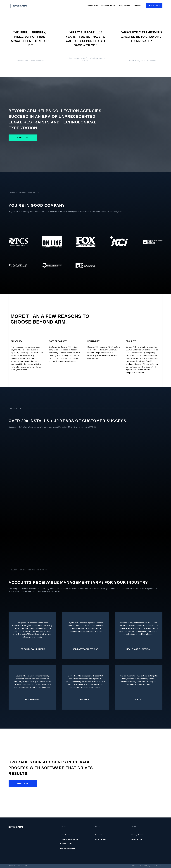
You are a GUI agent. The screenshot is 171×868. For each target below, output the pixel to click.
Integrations (101, 839)
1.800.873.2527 (67, 844)
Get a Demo (154, 6)
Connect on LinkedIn (69, 839)
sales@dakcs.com (67, 848)
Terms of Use (137, 839)
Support (99, 835)
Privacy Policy (137, 835)
